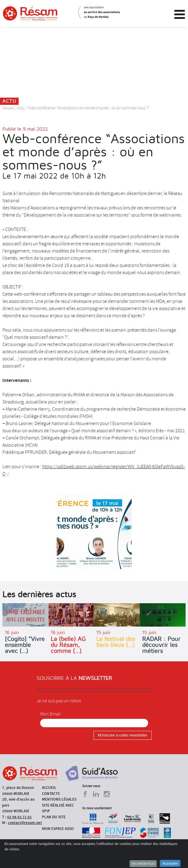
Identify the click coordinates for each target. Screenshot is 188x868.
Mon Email (51, 714)
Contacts (51, 794)
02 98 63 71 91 (19, 817)
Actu (21, 108)
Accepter (170, 863)
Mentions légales (59, 799)
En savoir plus (143, 864)
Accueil (8, 108)
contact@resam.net (25, 823)
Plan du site (54, 817)
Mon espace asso (58, 829)
